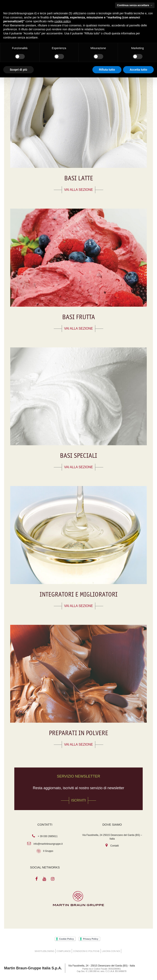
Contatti (114, 846)
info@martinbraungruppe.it (48, 844)
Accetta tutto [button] (138, 70)
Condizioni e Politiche (86, 951)
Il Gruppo (48, 851)
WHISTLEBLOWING (45, 951)
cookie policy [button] (62, 21)
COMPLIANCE (64, 951)
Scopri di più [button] (19, 70)
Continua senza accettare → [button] (135, 5)
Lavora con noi (111, 951)
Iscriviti (78, 800)
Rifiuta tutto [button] (107, 70)
